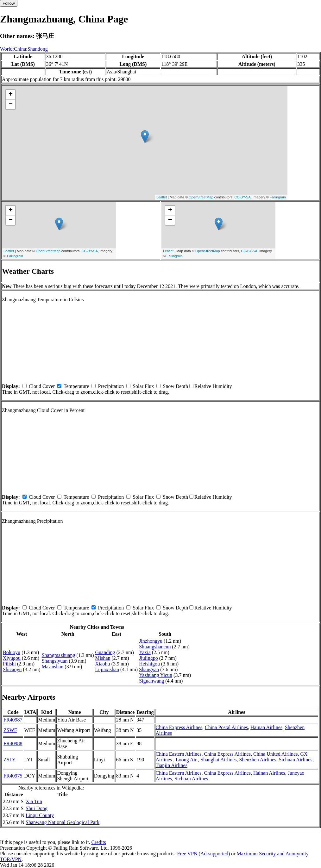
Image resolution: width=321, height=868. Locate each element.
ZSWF (10, 730)
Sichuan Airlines (295, 760)
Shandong (38, 49)
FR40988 (13, 743)
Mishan (103, 658)
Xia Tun (34, 801)
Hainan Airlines (266, 727)
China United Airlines (275, 754)
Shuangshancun (155, 647)
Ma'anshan (53, 667)
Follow (9, 3)
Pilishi (9, 664)
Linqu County (40, 815)
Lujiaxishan (107, 669)
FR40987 (13, 720)
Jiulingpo (148, 658)
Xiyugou (12, 658)
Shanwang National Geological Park (63, 822)
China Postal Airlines (226, 727)
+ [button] (11, 95)
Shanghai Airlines (218, 760)
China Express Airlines (179, 727)
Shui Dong (37, 808)
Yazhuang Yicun (156, 675)
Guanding (105, 652)
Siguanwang (151, 681)
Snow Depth (175, 386)
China (20, 49)
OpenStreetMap (201, 197)
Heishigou (149, 664)
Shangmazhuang (59, 655)
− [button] (11, 104)
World (6, 49)
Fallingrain (278, 197)
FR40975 (13, 776)
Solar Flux (143, 386)
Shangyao (149, 669)
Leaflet (162, 197)
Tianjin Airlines (172, 765)
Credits (98, 842)
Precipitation (111, 386)
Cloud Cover (42, 386)
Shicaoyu (12, 669)
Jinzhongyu (151, 641)
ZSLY (9, 760)
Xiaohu (103, 664)
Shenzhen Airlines (258, 760)
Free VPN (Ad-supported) (203, 854)
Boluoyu (12, 652)
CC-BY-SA (242, 197)
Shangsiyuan (55, 661)
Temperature (76, 386)
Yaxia (145, 652)
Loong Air (187, 760)
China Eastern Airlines (179, 754)
